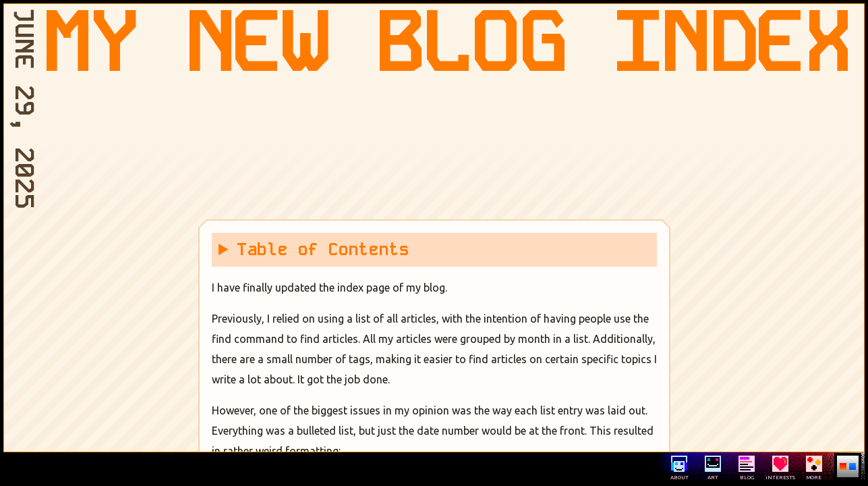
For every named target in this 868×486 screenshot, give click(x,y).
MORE (814, 468)
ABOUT (679, 468)
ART (713, 468)
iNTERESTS (780, 468)
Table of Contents (323, 250)
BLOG (747, 468)
